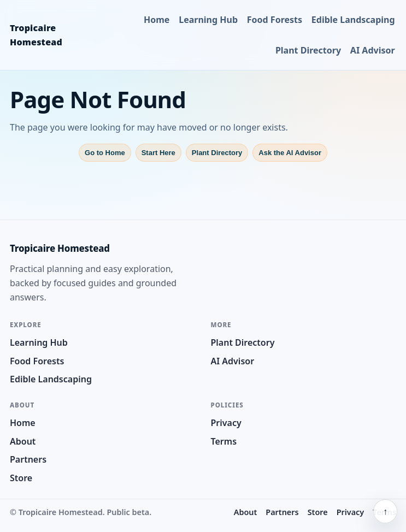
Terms (224, 441)
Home (157, 20)
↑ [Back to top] (385, 511)
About (23, 441)
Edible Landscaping (353, 20)
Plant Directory (308, 50)
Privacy (226, 423)
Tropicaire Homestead (36, 35)
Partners (28, 459)
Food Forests (275, 20)
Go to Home (105, 153)
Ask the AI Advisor (290, 153)
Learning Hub (208, 20)
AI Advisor (373, 50)
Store (21, 478)
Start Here (158, 153)
